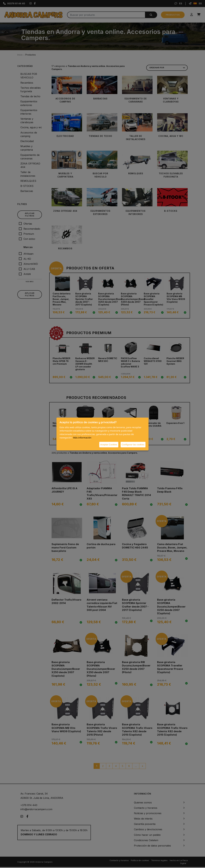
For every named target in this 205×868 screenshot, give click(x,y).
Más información (82, 438)
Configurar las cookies (133, 445)
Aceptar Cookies (109, 445)
